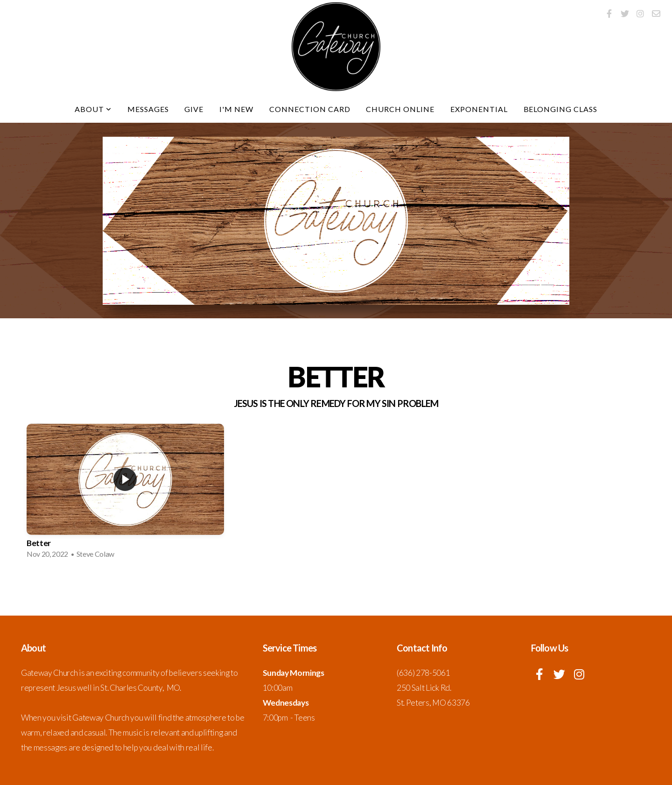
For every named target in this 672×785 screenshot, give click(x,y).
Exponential (479, 109)
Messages (148, 109)
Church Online (400, 109)
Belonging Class (560, 109)
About (93, 109)
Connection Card (310, 109)
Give (194, 109)
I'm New (236, 109)
